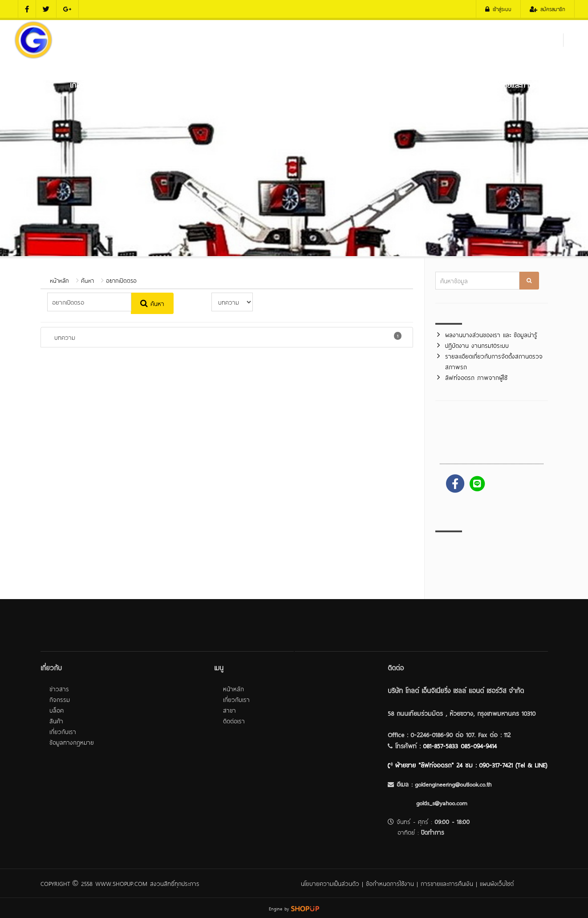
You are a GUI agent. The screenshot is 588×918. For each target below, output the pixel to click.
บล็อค (57, 710)
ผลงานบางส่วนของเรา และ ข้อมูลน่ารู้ (491, 334)
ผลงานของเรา (422, 84)
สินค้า (56, 720)
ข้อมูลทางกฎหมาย (72, 742)
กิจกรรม (60, 699)
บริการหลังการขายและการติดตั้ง (503, 84)
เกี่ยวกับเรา (86, 84)
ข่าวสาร (59, 688)
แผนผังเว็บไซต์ (497, 883)
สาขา (229, 710)
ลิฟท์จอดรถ (370, 84)
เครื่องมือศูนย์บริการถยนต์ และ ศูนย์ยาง (280, 84)
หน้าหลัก (32, 84)
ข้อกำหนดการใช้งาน (390, 883)
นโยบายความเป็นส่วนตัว (330, 883)
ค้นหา (87, 280)
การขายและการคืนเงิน (447, 883)
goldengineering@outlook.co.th (453, 784)
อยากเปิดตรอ (121, 280)
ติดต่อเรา (34, 123)
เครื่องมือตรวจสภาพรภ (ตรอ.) (162, 84)
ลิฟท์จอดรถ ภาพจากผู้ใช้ (476, 377)
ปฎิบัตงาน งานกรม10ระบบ (477, 345)
